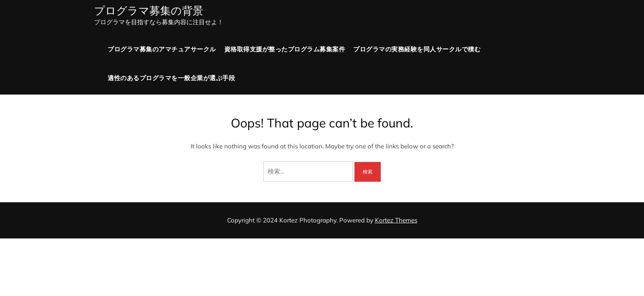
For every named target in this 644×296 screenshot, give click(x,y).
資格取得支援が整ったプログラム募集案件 (285, 49)
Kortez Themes (396, 220)
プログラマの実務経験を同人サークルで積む (417, 49)
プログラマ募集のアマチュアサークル (162, 49)
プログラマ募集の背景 (149, 10)
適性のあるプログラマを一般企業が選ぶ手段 (171, 78)
